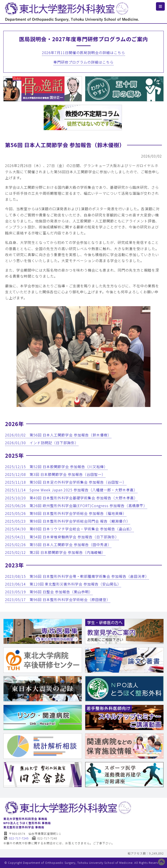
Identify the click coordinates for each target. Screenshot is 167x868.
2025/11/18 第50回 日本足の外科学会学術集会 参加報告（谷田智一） (66, 482)
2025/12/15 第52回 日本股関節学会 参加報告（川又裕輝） (56, 467)
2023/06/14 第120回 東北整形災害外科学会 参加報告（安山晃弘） (63, 584)
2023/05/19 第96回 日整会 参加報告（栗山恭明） (49, 592)
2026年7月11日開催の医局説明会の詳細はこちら (83, 53)
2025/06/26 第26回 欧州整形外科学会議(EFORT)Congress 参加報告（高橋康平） (76, 506)
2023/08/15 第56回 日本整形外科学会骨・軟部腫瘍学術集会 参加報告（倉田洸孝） (77, 576)
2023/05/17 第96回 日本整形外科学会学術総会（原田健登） (58, 599)
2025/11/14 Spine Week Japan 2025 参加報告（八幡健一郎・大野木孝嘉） (71, 490)
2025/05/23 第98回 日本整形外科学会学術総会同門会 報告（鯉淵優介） (68, 521)
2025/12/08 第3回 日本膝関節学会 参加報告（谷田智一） (55, 474)
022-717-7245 (16, 838)
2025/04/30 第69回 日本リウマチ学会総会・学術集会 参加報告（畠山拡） (69, 529)
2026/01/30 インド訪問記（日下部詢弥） (42, 443)
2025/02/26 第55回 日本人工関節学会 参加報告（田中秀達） (58, 545)
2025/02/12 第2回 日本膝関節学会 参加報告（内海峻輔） (55, 552)
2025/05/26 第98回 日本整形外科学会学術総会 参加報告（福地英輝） (66, 513)
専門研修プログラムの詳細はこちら (83, 62)
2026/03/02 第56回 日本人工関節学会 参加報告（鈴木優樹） (58, 435)
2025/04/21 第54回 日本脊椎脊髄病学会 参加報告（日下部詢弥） (62, 537)
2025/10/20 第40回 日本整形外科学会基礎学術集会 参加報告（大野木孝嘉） (71, 498)
